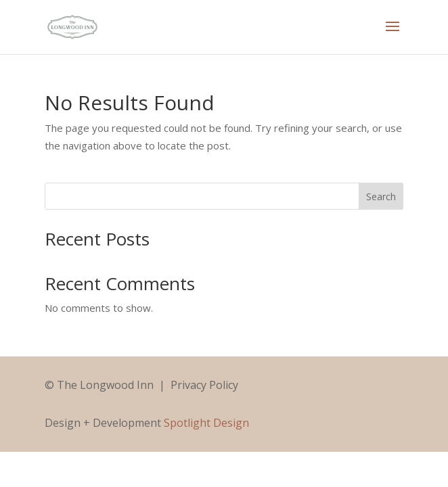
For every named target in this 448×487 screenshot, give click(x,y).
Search (381, 196)
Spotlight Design (206, 423)
